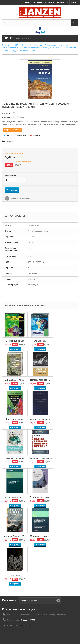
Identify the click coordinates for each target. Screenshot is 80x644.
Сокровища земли (15, 341)
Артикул (6, 113)
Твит (7, 135)
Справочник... (40, 341)
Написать (49, 2)
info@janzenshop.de (22, 625)
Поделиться (20, 135)
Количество (10, 176)
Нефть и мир (15, 575)
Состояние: (7, 117)
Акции (28, 2)
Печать (10, 141)
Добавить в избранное (21, 199)
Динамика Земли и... (15, 380)
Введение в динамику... (40, 458)
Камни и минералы (15, 458)
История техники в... (40, 380)
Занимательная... (15, 419)
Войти (74, 2)
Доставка (38, 2)
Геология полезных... (40, 497)
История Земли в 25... (15, 536)
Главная (6, 45)
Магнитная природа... (40, 419)
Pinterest (35, 135)
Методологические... (15, 497)
